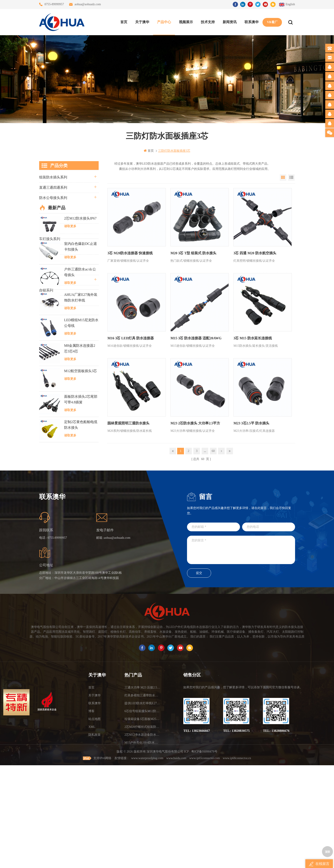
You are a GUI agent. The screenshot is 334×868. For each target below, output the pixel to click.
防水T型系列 (49, 229)
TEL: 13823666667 (197, 822)
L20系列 (45, 301)
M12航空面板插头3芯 (80, 481)
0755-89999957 (54, 4)
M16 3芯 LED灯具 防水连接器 (131, 338)
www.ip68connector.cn (237, 861)
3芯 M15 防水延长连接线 (252, 338)
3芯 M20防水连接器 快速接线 (130, 253)
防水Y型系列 (49, 218)
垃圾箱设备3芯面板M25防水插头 (143, 810)
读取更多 (70, 336)
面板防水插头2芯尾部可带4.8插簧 (81, 510)
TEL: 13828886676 (276, 822)
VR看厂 (272, 22)
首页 (124, 22)
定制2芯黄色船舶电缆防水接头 (81, 535)
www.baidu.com (176, 861)
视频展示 (186, 22)
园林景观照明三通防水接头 (128, 423)
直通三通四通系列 (53, 187)
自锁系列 (46, 290)
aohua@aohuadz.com (88, 4)
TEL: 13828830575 (236, 822)
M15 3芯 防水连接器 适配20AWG (196, 338)
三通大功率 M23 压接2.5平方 (143, 778)
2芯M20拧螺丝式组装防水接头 (143, 818)
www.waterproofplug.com (147, 861)
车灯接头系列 (50, 239)
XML (92, 818)
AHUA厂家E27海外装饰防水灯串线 (81, 408)
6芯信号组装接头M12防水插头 (143, 802)
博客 (91, 802)
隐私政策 (94, 826)
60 (213, 450)
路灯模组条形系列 (53, 208)
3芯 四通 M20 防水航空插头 (254, 253)
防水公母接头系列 (53, 198)
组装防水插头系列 (53, 177)
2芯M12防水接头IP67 (80, 329)
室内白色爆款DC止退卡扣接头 (80, 357)
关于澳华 (142, 22)
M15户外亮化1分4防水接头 (143, 834)
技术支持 (208, 22)
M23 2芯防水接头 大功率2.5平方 (195, 423)
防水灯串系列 (50, 249)
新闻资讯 (230, 22)
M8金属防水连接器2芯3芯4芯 (80, 459)
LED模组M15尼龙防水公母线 (81, 433)
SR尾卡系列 (48, 259)
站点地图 (94, 810)
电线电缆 (46, 280)
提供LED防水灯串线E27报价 (143, 794)
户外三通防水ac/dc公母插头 (80, 382)
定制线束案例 (50, 270)
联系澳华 (252, 22)
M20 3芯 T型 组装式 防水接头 (193, 253)
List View (291, 178)
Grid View (283, 178)
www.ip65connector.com (205, 861)
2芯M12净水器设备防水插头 (143, 826)
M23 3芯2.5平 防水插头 (251, 423)
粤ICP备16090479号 (204, 855)
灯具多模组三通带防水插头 (143, 786)
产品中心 (164, 22)
